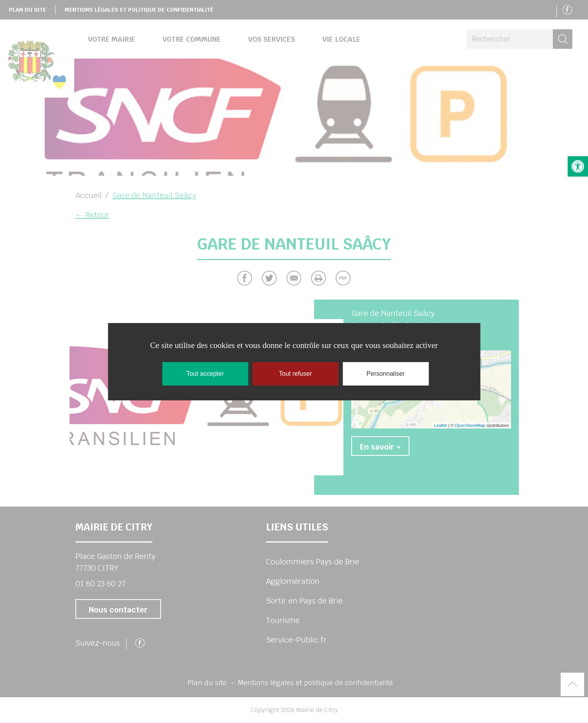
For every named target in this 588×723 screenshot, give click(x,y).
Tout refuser (295, 374)
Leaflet (441, 425)
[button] (578, 166)
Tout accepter (205, 374)
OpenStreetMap (470, 425)
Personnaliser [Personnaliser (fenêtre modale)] (386, 374)
